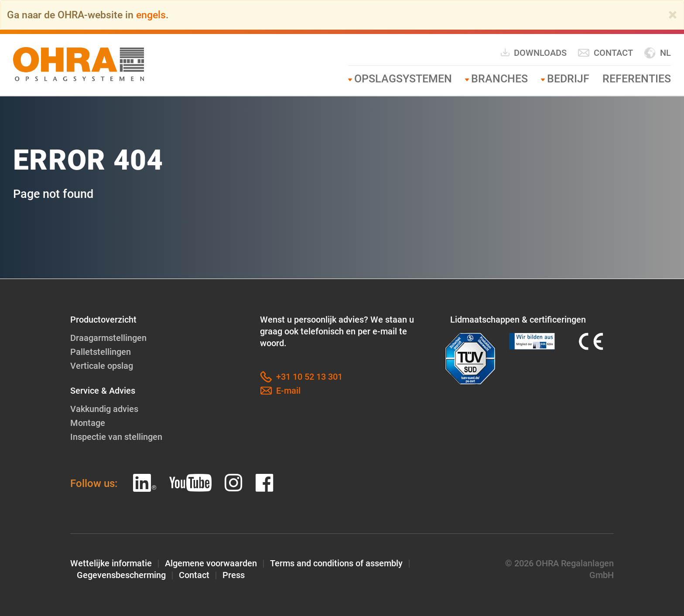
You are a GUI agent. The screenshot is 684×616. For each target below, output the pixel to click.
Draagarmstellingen (108, 338)
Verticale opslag (102, 366)
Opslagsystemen (403, 79)
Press (234, 575)
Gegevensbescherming (121, 575)
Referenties (637, 79)
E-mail (280, 391)
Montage (88, 423)
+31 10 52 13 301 (301, 377)
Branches (499, 79)
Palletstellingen (101, 352)
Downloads (533, 53)
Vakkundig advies (104, 409)
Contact (605, 53)
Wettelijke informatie (111, 563)
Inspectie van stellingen (116, 437)
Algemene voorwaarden (211, 563)
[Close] (673, 15)
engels (151, 15)
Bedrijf (568, 79)
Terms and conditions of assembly (336, 563)
